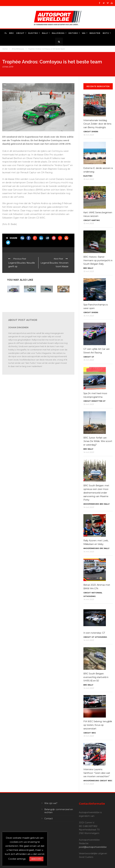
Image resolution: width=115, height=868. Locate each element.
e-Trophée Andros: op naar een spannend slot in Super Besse (30, 301)
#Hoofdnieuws (18, 49)
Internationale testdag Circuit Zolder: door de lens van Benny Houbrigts (97, 124)
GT (93, 357)
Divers (95, 132)
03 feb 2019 (8, 67)
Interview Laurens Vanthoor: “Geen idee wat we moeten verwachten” (97, 773)
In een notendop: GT (94, 633)
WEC (94, 733)
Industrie (95, 33)
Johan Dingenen (18, 327)
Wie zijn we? (51, 803)
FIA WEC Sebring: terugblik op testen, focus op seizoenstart (98, 725)
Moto (106, 33)
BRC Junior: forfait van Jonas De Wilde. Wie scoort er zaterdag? (98, 441)
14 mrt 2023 (89, 452)
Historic (73, 33)
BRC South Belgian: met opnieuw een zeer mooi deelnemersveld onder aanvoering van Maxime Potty (96, 493)
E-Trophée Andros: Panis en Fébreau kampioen (13, 298)
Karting (96, 220)
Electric (33, 33)
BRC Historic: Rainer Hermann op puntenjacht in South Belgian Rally (98, 260)
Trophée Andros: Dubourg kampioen (45, 298)
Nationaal (97, 593)
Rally (45, 33)
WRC (11, 33)
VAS (84, 33)
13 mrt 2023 (89, 736)
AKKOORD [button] (36, 859)
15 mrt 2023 (89, 179)
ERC (102, 548)
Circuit (20, 33)
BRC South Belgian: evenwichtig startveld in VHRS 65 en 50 (96, 677)
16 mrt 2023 (89, 135)
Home (5, 49)
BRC (85, 268)
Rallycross (58, 33)
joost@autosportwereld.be (93, 847)
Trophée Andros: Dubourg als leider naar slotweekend (63, 299)
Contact (49, 819)
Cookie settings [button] (17, 859)
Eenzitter (97, 401)
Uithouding (89, 596)
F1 (6, 33)
